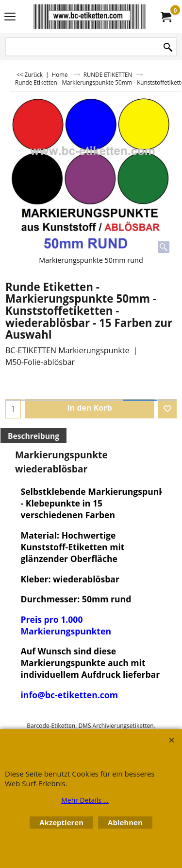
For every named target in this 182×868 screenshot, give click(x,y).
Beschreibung (33, 436)
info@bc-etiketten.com (69, 695)
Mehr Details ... (85, 800)
